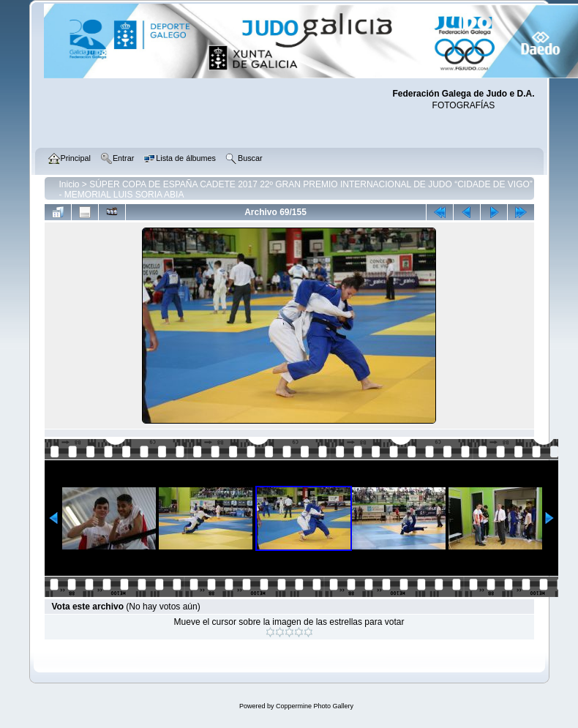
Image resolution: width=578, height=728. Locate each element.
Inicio (70, 184)
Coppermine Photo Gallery (315, 706)
